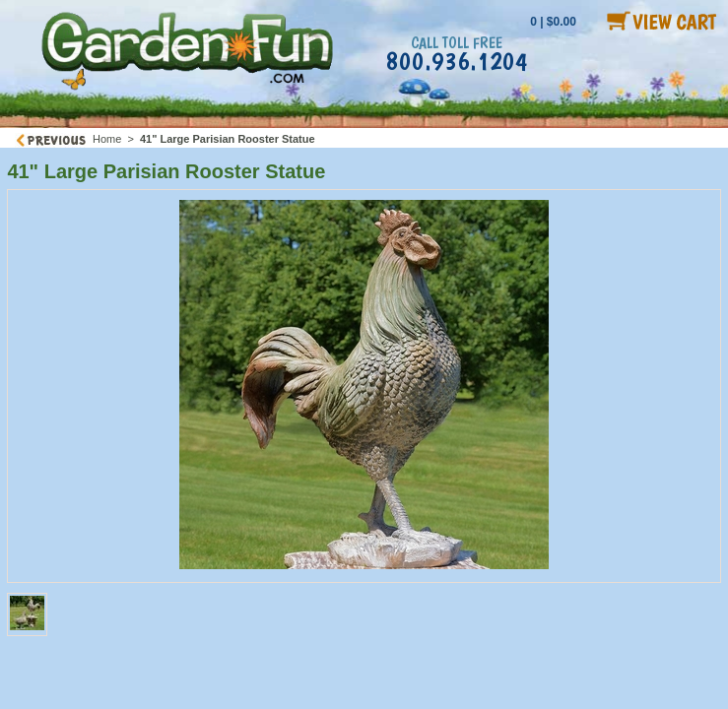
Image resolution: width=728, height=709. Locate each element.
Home (107, 139)
